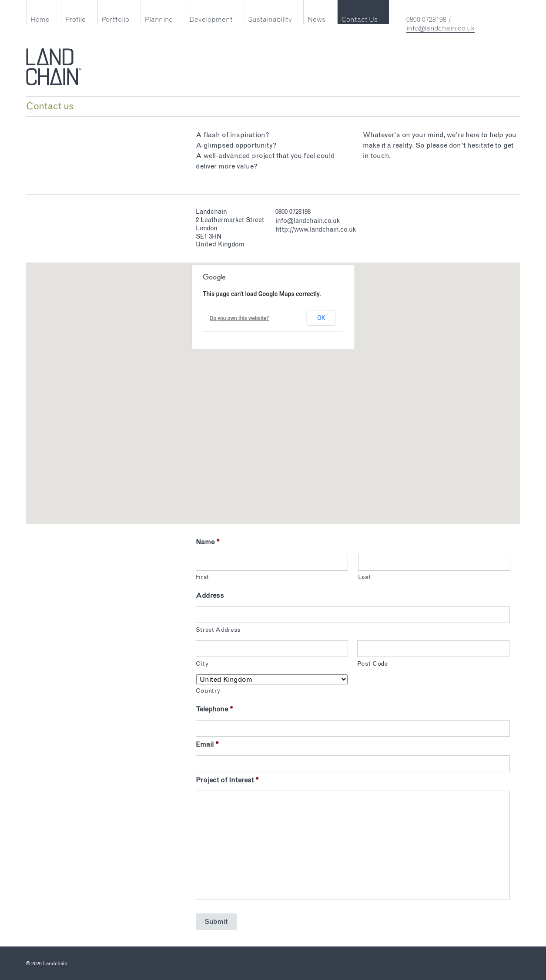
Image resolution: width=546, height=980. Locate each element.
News (317, 19)
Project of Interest (227, 780)
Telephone (214, 709)
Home (40, 19)
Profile (75, 19)
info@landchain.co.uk (440, 28)
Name (208, 542)
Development (211, 19)
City (202, 664)
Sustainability (270, 19)
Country (208, 691)
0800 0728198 (426, 19)
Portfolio (116, 19)
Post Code (373, 664)
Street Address (218, 630)
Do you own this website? (240, 318)
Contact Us (360, 19)
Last (365, 577)
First (203, 577)
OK (321, 318)
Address (210, 595)
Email (207, 744)
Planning (159, 19)
